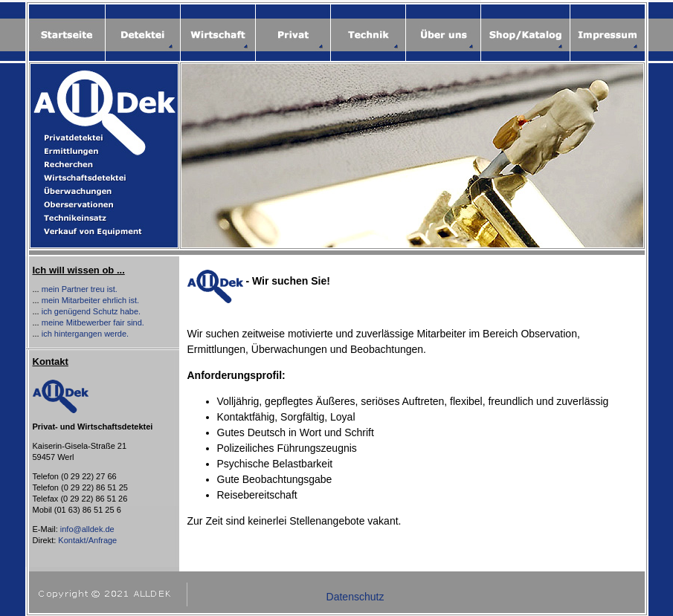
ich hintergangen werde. (85, 334)
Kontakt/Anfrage (87, 540)
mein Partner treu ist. (80, 289)
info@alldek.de (87, 529)
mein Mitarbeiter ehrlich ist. (90, 300)
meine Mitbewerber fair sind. (93, 322)
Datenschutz (355, 597)
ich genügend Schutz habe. (91, 311)
